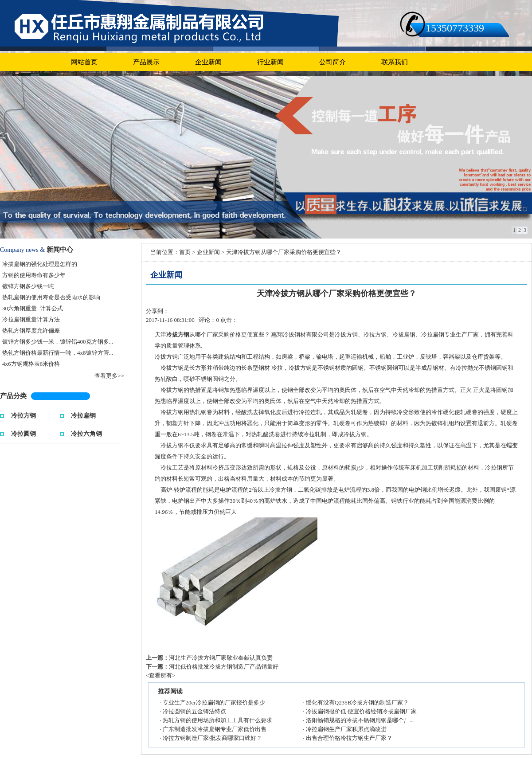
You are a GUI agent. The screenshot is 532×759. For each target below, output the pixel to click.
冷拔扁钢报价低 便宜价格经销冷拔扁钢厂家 (361, 711)
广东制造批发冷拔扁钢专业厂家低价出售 (215, 729)
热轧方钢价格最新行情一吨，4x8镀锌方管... (58, 353)
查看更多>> (109, 376)
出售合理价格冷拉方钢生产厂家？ (349, 738)
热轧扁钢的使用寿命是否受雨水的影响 (51, 297)
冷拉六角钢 (86, 433)
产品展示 (146, 62)
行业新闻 (270, 62)
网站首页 (84, 62)
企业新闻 (208, 62)
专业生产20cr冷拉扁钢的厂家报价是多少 (214, 702)
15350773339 (455, 28)
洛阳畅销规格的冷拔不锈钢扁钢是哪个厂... (360, 720)
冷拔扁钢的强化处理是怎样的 (40, 264)
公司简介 (332, 62)
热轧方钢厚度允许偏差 (31, 331)
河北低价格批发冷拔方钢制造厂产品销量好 (224, 667)
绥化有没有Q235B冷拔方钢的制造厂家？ (358, 702)
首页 (185, 252)
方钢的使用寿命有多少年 (34, 275)
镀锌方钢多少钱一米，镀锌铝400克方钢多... (58, 342)
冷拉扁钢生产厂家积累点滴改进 (346, 729)
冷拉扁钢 (83, 415)
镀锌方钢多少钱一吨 (28, 286)
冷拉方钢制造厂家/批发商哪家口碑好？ (213, 738)
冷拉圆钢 (23, 433)
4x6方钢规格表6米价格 (31, 364)
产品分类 (13, 396)
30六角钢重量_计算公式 (33, 308)
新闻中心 (60, 250)
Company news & (22, 250)
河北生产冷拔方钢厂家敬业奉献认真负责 (221, 658)
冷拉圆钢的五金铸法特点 (194, 711)
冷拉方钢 (23, 415)
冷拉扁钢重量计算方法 (31, 319)
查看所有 (160, 675)
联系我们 (395, 62)
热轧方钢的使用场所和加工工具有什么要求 (217, 720)
